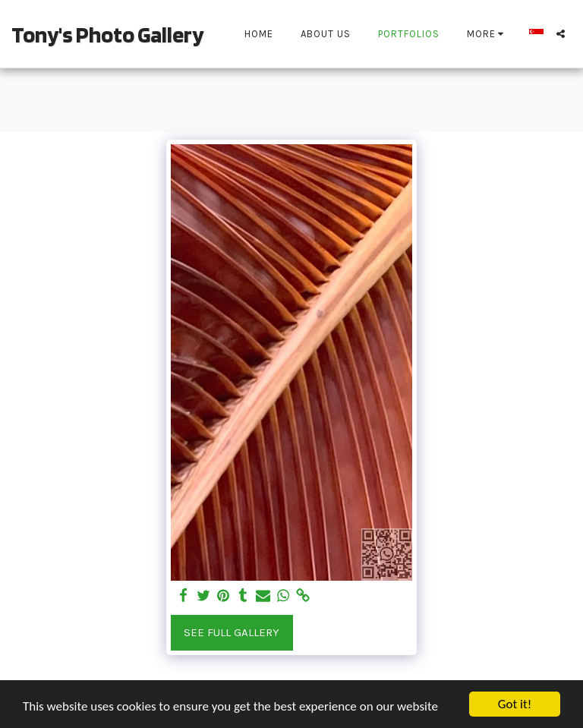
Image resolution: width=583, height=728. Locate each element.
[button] (561, 34)
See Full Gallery (232, 632)
